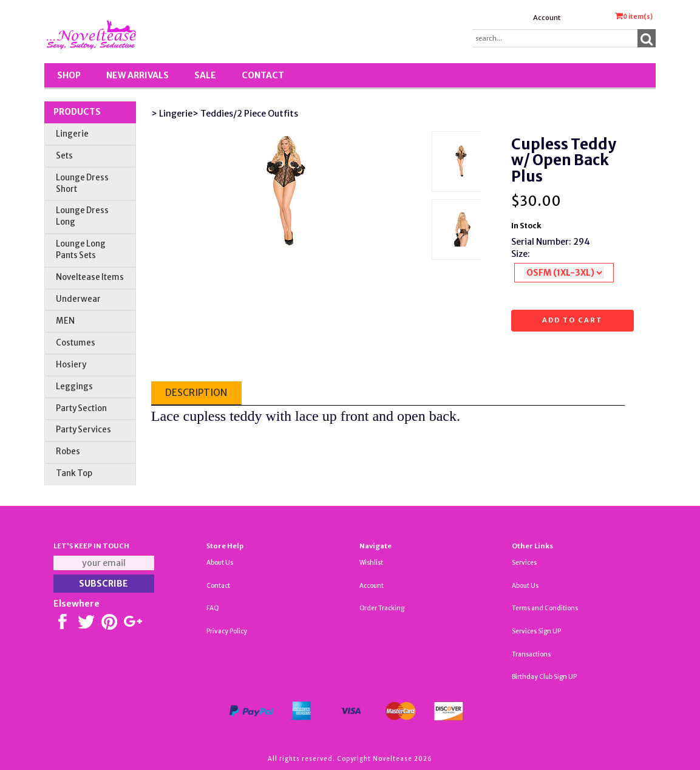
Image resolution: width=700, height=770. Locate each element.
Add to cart (572, 320)
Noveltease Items (90, 277)
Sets (64, 156)
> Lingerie (172, 114)
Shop (69, 75)
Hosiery (71, 365)
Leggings (74, 387)
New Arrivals (138, 75)
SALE (205, 75)
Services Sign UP (536, 631)
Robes (68, 451)
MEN (65, 321)
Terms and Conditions (545, 608)
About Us (220, 563)
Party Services (83, 430)
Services (524, 563)
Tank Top (74, 473)
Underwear (78, 299)
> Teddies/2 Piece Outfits (245, 114)
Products (77, 112)
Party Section (81, 408)
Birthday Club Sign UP (544, 677)
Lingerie (72, 134)
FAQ (213, 608)
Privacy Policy (227, 631)
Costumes (76, 343)
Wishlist (371, 563)
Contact (263, 75)
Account (547, 18)
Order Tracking (382, 608)
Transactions (531, 654)
